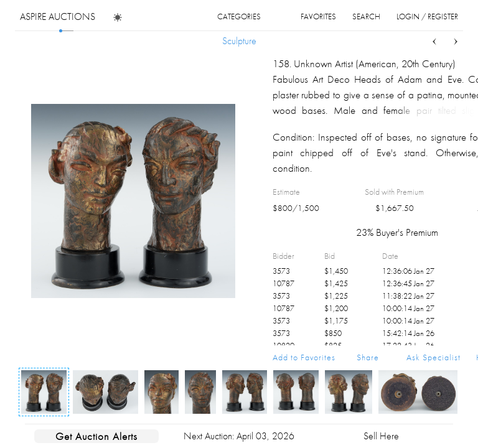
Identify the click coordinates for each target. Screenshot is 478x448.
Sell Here (381, 436)
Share (368, 357)
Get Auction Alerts (96, 436)
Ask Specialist (433, 357)
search (366, 16)
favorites (318, 16)
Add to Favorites (304, 357)
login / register (427, 16)
